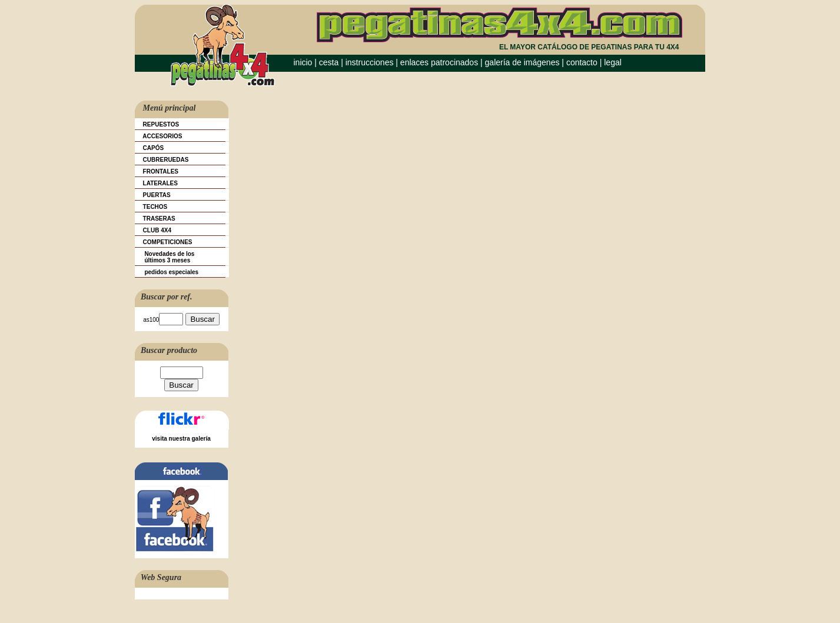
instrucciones (370, 62)
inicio (303, 62)
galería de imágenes (522, 62)
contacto (582, 62)
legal (613, 62)
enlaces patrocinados (439, 62)
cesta (330, 62)
